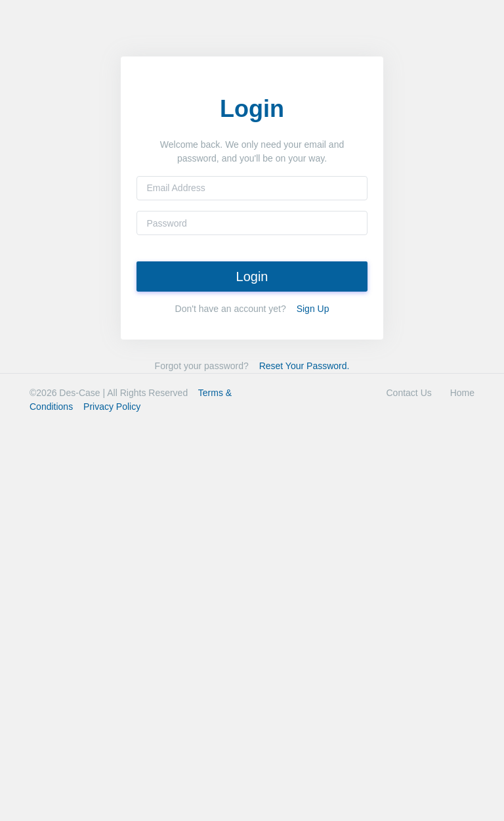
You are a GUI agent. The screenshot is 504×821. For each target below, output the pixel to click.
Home (462, 393)
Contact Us (409, 393)
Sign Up (313, 309)
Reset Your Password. (304, 366)
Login (252, 277)
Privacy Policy (112, 407)
